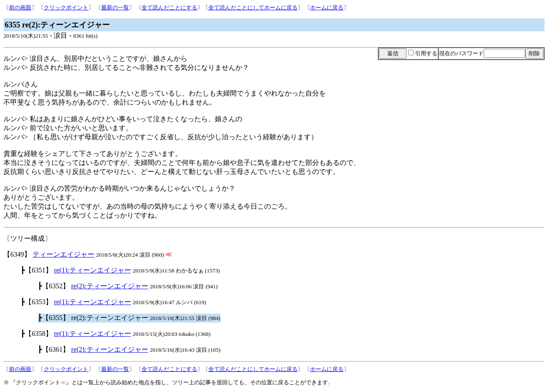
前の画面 (20, 7)
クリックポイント (66, 7)
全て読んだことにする (169, 7)
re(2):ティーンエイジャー (110, 286)
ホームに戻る (327, 7)
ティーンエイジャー (63, 254)
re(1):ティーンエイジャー (93, 270)
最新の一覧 (115, 7)
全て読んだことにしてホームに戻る (253, 7)
